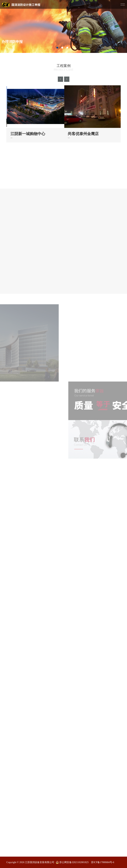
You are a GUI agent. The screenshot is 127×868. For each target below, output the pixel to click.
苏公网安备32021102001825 (74, 862)
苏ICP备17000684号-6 (103, 862)
